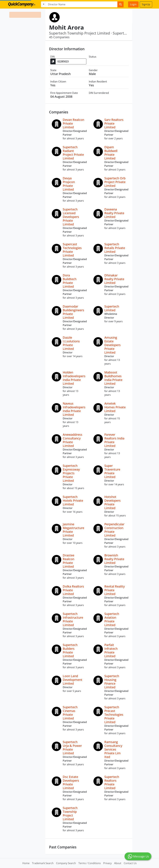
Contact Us (130, 863)
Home (26, 863)
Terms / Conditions (90, 863)
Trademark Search (43, 863)
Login (133, 4)
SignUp (146, 4)
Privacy (107, 863)
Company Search (66, 863)
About (118, 863)
